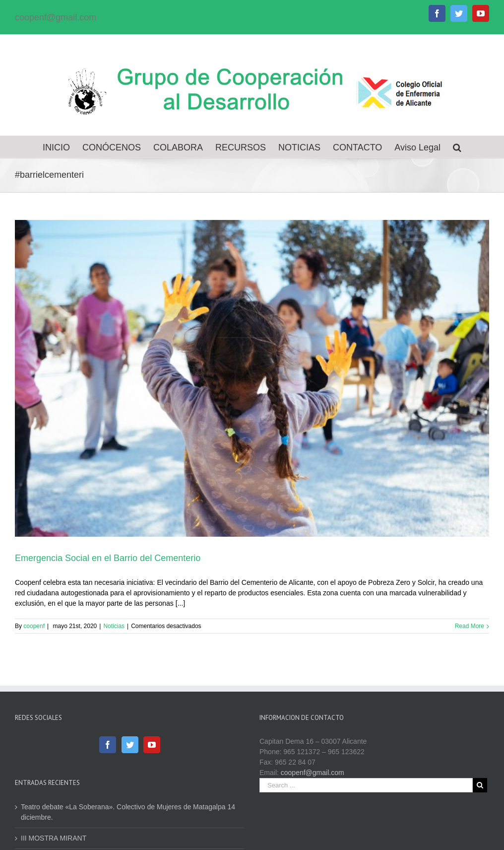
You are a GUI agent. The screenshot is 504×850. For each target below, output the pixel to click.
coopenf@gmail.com (56, 17)
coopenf (34, 626)
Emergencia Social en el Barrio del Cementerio (108, 558)
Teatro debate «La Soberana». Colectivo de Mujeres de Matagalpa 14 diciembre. (128, 812)
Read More (470, 626)
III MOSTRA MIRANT (54, 838)
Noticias (114, 626)
